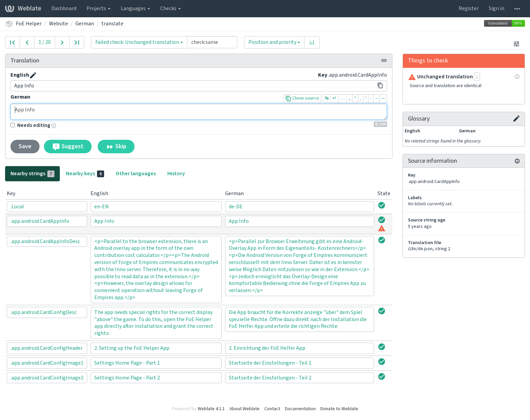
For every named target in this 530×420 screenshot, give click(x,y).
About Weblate (245, 409)
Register (469, 8)
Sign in (497, 8)
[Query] (212, 42)
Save (25, 146)
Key (323, 75)
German (85, 24)
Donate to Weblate (339, 409)
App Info (199, 112)
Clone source (302, 98)
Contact (272, 409)
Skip (116, 147)
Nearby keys (85, 174)
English (20, 75)
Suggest (68, 147)
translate (112, 24)
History (176, 174)
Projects (99, 8)
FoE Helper (29, 24)
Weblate (23, 8)
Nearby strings (32, 174)
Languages (135, 8)
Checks (171, 8)
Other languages (136, 174)
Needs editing (30, 125)
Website (58, 24)
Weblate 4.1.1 (211, 409)
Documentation (300, 409)
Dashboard (64, 8)
